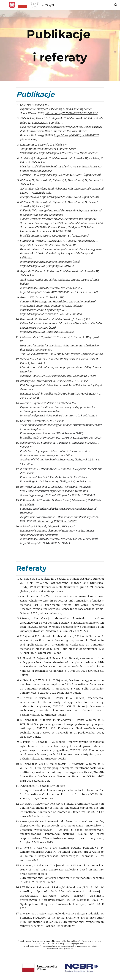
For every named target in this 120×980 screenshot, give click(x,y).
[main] (60, 46)
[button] (4, 5)
